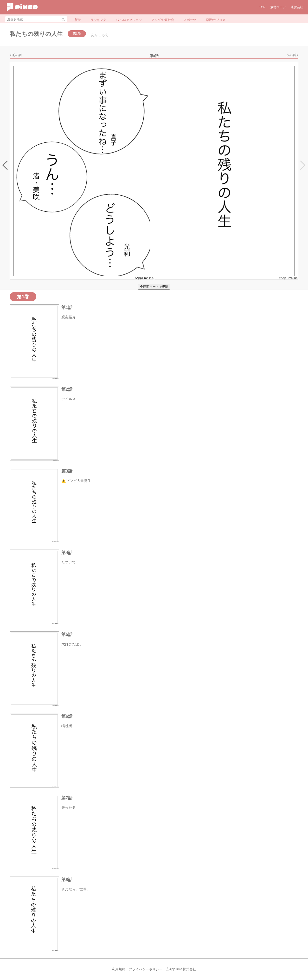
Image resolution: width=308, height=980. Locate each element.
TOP (262, 7)
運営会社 (297, 7)
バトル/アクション (129, 20)
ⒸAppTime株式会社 (181, 969)
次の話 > (292, 55)
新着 (78, 20)
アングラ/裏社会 (163, 20)
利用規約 (119, 969)
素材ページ (278, 7)
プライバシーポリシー (146, 969)
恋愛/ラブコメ (216, 20)
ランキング (98, 20)
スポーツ (190, 20)
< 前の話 (16, 55)
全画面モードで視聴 (154, 287)
